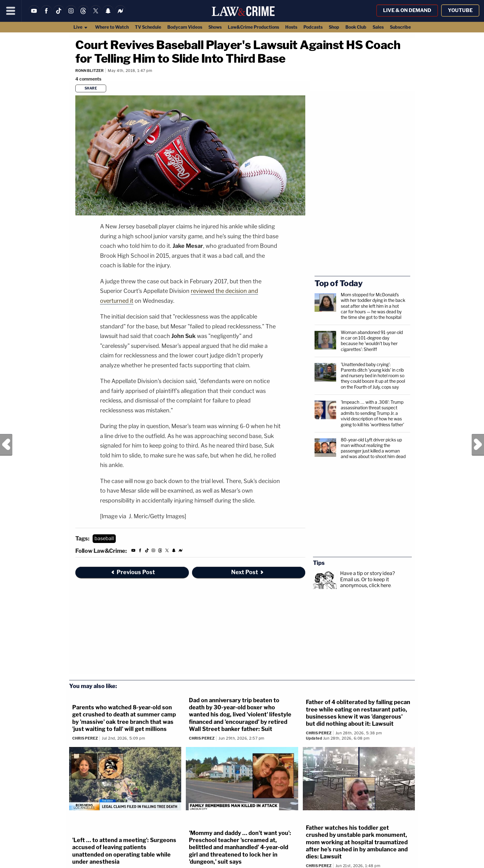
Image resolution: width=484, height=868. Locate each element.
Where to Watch (112, 27)
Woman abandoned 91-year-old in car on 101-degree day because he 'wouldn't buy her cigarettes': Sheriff (372, 341)
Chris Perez (85, 738)
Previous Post (6, 445)
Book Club (356, 27)
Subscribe (400, 27)
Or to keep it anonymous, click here (365, 582)
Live (81, 27)
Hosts (291, 27)
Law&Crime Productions (253, 27)
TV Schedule (148, 27)
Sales (378, 27)
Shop (334, 27)
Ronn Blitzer (90, 71)
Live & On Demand (407, 10)
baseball (104, 538)
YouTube (460, 10)
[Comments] (89, 79)
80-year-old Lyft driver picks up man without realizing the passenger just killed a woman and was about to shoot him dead (373, 448)
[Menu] (11, 11)
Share (91, 88)
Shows (215, 27)
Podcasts (313, 27)
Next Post (478, 445)
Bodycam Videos (185, 27)
